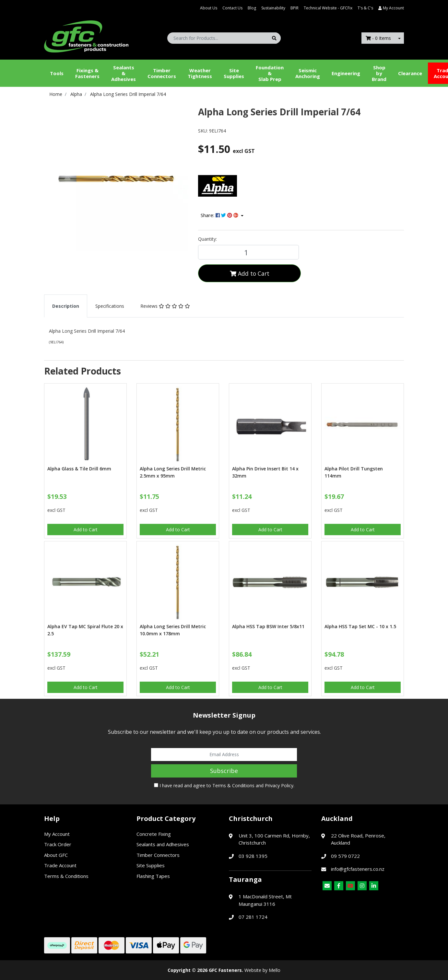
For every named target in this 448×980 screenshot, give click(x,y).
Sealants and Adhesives (163, 844)
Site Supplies (234, 73)
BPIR (295, 8)
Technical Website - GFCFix (328, 8)
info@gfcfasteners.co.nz (358, 869)
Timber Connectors (162, 73)
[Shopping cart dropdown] (399, 38)
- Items (378, 38)
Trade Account (60, 865)
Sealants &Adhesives (124, 73)
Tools (57, 73)
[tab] (66, 306)
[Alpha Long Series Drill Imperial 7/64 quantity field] (248, 252)
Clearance (410, 73)
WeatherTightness (200, 73)
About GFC (56, 855)
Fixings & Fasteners (87, 73)
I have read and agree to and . (224, 785)
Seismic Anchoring (308, 73)
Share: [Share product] (220, 215)
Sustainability (273, 8)
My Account (57, 834)
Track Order (58, 844)
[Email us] (327, 886)
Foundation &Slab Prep (270, 73)
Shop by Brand (379, 73)
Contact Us (232, 8)
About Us (209, 8)
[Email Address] (224, 755)
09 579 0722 (345, 856)
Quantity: (207, 239)
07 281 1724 (253, 917)
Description (66, 306)
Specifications (110, 306)
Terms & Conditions (233, 785)
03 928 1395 (253, 856)
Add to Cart (250, 273)
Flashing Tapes (153, 876)
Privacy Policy (279, 785)
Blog (252, 8)
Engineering (346, 73)
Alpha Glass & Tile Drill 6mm (79, 469)
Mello (275, 970)
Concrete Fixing (154, 834)
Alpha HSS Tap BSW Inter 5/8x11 (268, 626)
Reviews (165, 306)
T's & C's (365, 8)
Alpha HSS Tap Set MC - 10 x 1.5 (360, 626)
